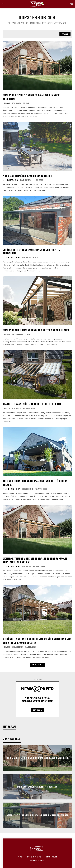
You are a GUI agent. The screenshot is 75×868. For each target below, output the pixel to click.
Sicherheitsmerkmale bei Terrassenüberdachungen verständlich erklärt (35, 560)
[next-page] (68, 750)
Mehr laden (38, 665)
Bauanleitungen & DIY (11, 258)
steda (43, 861)
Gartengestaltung (10, 180)
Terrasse (6, 103)
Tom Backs (16, 103)
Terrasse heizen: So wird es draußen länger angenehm (31, 97)
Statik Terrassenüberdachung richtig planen (32, 404)
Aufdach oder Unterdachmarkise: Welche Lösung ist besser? (36, 483)
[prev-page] (63, 750)
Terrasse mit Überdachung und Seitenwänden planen (36, 330)
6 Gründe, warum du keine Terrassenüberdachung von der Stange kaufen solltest (37, 641)
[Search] (65, 34)
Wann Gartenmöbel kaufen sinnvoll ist (27, 176)
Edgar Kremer (25, 180)
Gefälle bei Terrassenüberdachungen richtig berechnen (31, 251)
